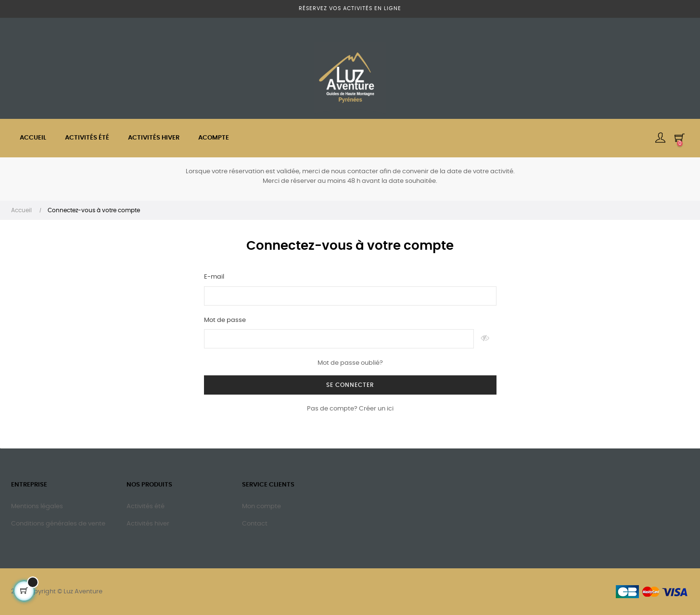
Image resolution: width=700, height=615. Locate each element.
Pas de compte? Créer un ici (350, 409)
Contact (255, 524)
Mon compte (261, 506)
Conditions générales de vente (58, 524)
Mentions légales (37, 506)
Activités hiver (148, 524)
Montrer (485, 339)
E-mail (214, 277)
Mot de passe (225, 320)
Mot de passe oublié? (350, 363)
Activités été (146, 506)
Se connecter (350, 385)
